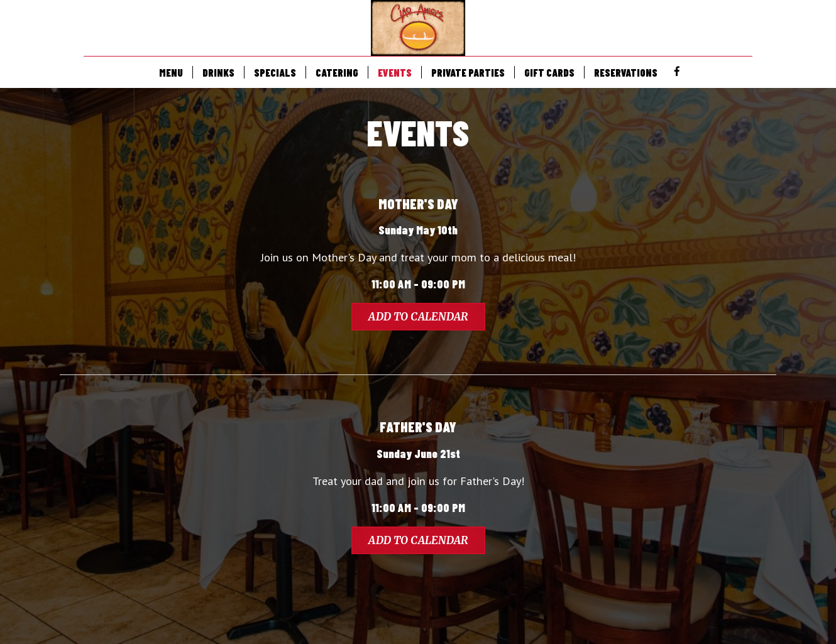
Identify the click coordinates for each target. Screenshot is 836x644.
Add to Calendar (418, 317)
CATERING (337, 72)
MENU (171, 72)
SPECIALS (275, 72)
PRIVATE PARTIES (468, 72)
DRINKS (218, 72)
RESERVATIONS (626, 72)
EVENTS (395, 72)
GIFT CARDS (549, 72)
